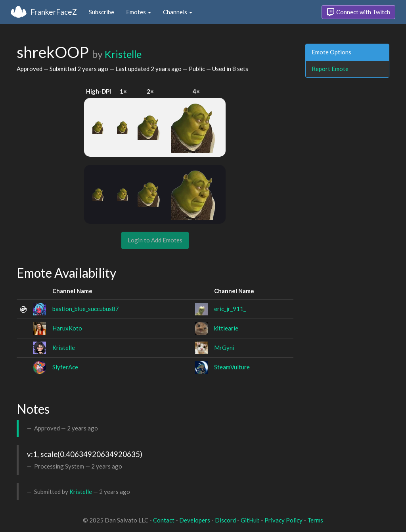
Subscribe (101, 12)
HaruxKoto (67, 328)
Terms (315, 520)
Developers (195, 520)
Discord (225, 520)
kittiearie (226, 328)
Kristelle (123, 54)
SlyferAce (65, 367)
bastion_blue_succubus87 (86, 309)
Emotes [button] (139, 12)
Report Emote (330, 69)
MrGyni (224, 348)
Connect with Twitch (358, 12)
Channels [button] (178, 12)
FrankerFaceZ (54, 12)
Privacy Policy (283, 520)
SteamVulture (232, 367)
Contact (164, 520)
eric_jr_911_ (230, 309)
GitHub (250, 520)
